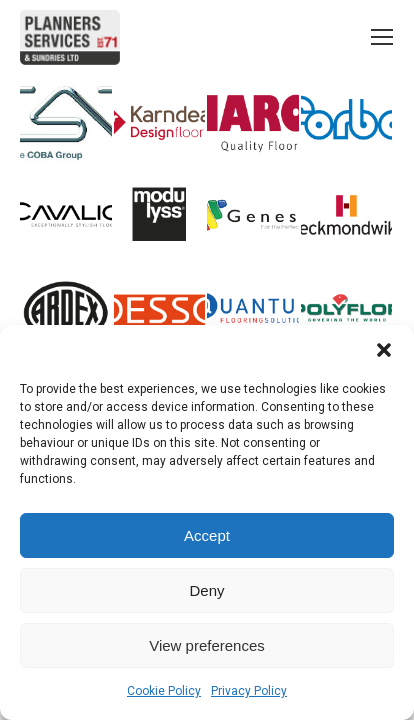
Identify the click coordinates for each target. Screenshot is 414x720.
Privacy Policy (249, 691)
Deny (206, 590)
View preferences (207, 645)
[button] (384, 350)
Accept (207, 535)
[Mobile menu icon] (382, 37)
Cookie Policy (164, 691)
